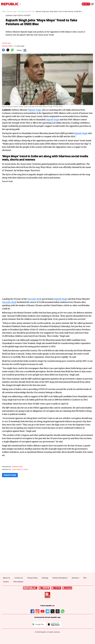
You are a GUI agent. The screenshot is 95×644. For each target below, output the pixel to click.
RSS (85, 578)
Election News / (12, 12)
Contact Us (19, 578)
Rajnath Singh (35, 110)
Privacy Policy (32, 578)
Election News (8, 46)
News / (4, 12)
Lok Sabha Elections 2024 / (27, 12)
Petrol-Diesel (18, 582)
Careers (6, 582)
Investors (75, 578)
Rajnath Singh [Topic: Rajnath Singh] (10, 475)
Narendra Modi (34, 299)
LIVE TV (86, 4)
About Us (7, 578)
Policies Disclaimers (60, 578)
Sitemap (45, 578)
